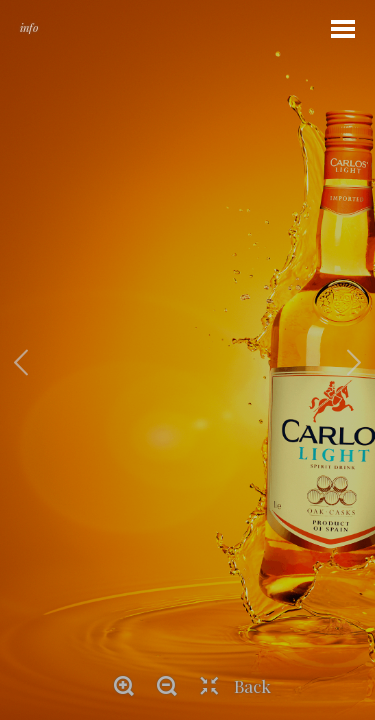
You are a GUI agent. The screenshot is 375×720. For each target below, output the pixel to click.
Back (252, 686)
